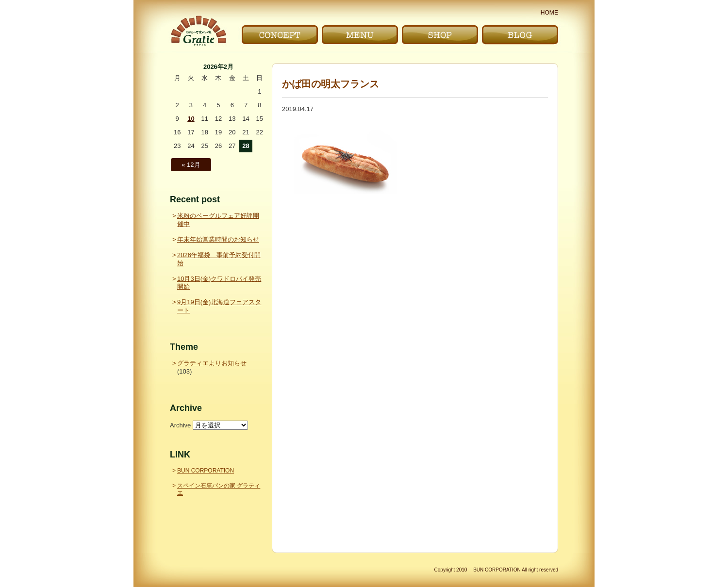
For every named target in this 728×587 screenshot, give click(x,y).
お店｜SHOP (440, 35)
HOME (549, 13)
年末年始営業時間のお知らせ (218, 239)
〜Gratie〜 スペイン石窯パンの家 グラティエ (198, 31)
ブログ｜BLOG (520, 35)
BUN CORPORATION (206, 471)
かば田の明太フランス (331, 84)
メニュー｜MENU (360, 35)
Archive (180, 425)
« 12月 (191, 165)
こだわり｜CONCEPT (280, 35)
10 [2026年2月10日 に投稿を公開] (191, 119)
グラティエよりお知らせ (212, 363)
